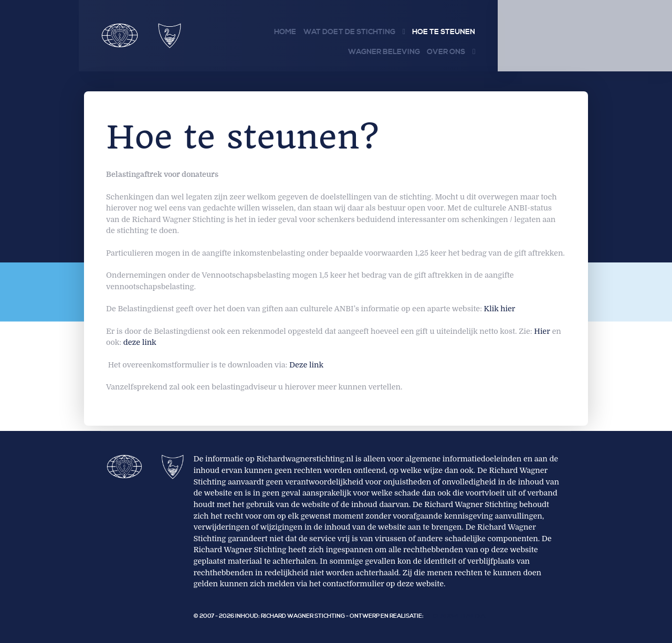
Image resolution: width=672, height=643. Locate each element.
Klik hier (500, 309)
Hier (542, 331)
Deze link (306, 365)
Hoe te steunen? (246, 137)
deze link (140, 342)
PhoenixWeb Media (455, 616)
